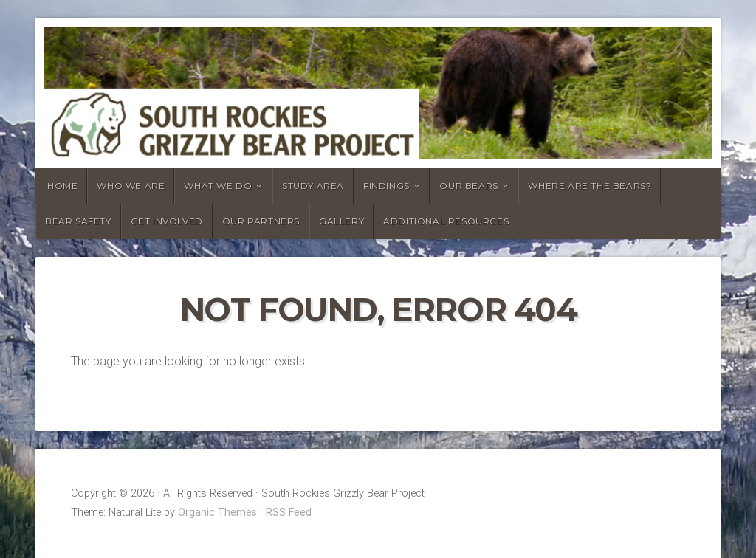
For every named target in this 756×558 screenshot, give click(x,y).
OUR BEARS (468, 186)
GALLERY (341, 221)
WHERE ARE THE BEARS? (590, 186)
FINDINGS (386, 186)
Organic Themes (217, 513)
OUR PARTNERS (261, 221)
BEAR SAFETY (78, 221)
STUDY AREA (313, 186)
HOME (62, 186)
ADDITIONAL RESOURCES (446, 221)
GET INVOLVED (167, 221)
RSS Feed (289, 513)
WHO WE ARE (131, 186)
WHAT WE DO (218, 186)
